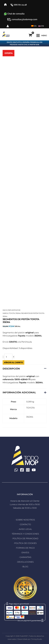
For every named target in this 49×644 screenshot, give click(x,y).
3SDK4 (18, 313)
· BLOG (25, 567)
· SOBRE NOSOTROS (25, 520)
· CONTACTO (25, 524)
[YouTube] (34, 470)
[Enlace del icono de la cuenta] (8, 26)
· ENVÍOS (25, 553)
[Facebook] (22, 470)
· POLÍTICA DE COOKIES (25, 543)
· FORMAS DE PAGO (25, 548)
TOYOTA (12, 313)
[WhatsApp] (16, 470)
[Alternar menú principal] (41, 36)
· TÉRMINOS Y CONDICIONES (25, 534)
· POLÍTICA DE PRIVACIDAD (25, 538)
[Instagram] (28, 470)
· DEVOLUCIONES (25, 562)
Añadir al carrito (13, 362)
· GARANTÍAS (25, 557)
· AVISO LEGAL (25, 529)
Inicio (5, 310)
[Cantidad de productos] (8, 357)
